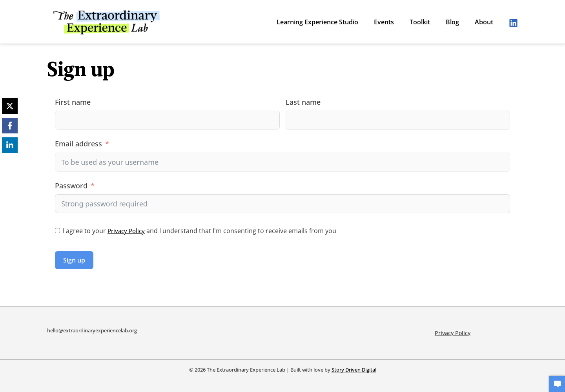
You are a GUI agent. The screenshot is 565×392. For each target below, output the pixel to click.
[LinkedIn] (10, 145)
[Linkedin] (513, 23)
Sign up (74, 260)
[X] (10, 106)
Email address (78, 144)
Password (71, 186)
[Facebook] (10, 126)
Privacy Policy (128, 231)
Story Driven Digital (354, 366)
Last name (303, 102)
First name (73, 102)
